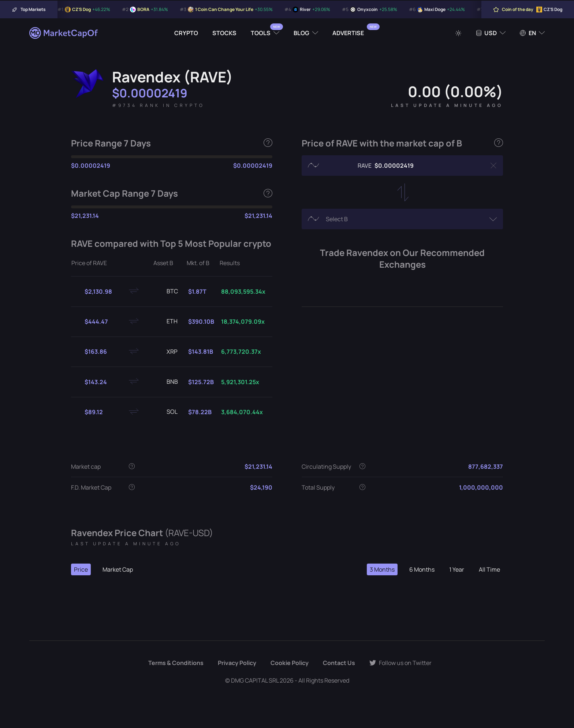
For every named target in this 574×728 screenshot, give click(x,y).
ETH (166, 322)
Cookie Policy (290, 663)
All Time (489, 569)
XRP (166, 352)
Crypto (186, 33)
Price (81, 569)
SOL (166, 412)
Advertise (348, 33)
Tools (261, 33)
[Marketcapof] (64, 33)
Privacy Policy (237, 663)
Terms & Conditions (176, 663)
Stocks (224, 33)
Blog (301, 33)
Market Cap (118, 569)
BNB (166, 382)
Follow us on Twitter (400, 663)
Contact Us (339, 663)
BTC (166, 291)
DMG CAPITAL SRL (255, 680)
